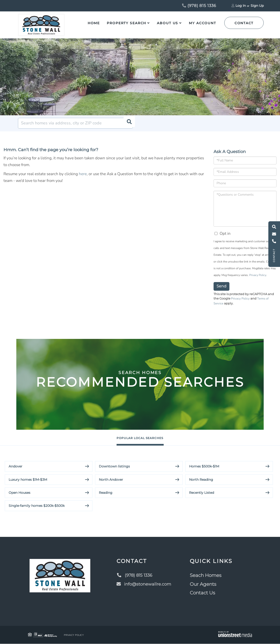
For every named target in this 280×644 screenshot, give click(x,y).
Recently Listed (202, 493)
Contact (244, 23)
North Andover (111, 480)
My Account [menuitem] (202, 23)
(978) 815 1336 (199, 6)
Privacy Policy (258, 275)
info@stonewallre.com (144, 584)
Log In (241, 6)
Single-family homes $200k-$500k (37, 506)
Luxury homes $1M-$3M (28, 480)
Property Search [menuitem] (126, 23)
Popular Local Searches (140, 438)
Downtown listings (114, 467)
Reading (106, 493)
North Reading (201, 480)
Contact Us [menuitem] (204, 593)
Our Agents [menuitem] (205, 584)
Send (221, 286)
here (83, 174)
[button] (128, 123)
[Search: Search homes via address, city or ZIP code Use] (75, 123)
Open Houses (19, 493)
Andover (16, 467)
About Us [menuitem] (168, 23)
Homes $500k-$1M (204, 467)
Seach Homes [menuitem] (207, 576)
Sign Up (257, 6)
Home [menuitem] (94, 23)
